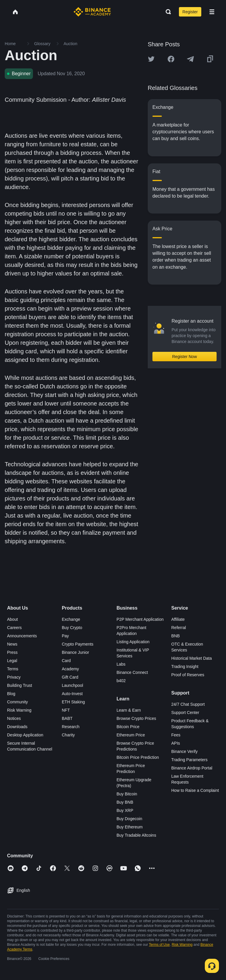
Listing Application (133, 642)
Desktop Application (25, 735)
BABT (67, 718)
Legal (12, 661)
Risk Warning (19, 710)
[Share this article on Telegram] (190, 59)
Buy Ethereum (130, 827)
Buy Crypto (72, 628)
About (13, 619)
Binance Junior (75, 652)
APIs (176, 743)
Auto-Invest (72, 694)
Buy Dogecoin (129, 819)
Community (18, 702)
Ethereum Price (131, 735)
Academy (70, 669)
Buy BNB (125, 802)
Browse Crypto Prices (136, 718)
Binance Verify (185, 751)
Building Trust (20, 685)
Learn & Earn (129, 710)
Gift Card (70, 677)
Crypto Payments (78, 644)
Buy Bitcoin (127, 794)
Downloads (17, 727)
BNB (176, 636)
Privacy (14, 677)
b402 (121, 681)
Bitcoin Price (128, 727)
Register (190, 12)
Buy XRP (125, 810)
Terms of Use (159, 945)
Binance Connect (132, 672)
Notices (14, 718)
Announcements (22, 636)
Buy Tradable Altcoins (136, 835)
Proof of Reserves (188, 675)
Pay (65, 636)
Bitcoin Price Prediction (138, 757)
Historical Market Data (192, 658)
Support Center (185, 713)
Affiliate (178, 619)
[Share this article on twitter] (151, 59)
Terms (13, 669)
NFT (66, 710)
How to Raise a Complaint (195, 790)
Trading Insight (185, 667)
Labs (121, 664)
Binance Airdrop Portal (192, 768)
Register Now (185, 357)
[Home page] (92, 12)
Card (66, 661)
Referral (179, 628)
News (12, 644)
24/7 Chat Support (188, 704)
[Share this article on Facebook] (171, 59)
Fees (176, 735)
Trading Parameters (189, 760)
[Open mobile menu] (212, 12)
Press (12, 652)
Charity (68, 735)
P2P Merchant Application (140, 619)
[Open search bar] (167, 12)
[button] (212, 12)
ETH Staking (73, 702)
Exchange (71, 619)
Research (71, 727)
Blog (11, 694)
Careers (14, 628)
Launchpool (72, 685)
